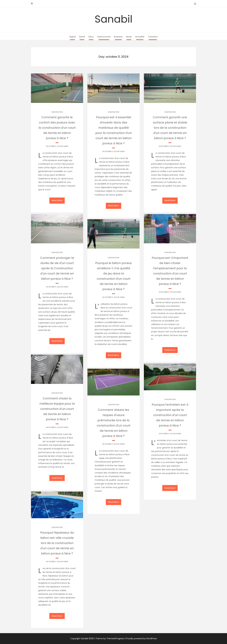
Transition (153, 37)
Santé (82, 37)
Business (118, 37)
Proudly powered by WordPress (141, 638)
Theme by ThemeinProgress (110, 638)
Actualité (140, 37)
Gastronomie (104, 37)
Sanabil (114, 19)
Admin (66, 146)
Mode (129, 37)
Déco (91, 37)
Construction (57, 112)
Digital (72, 37)
